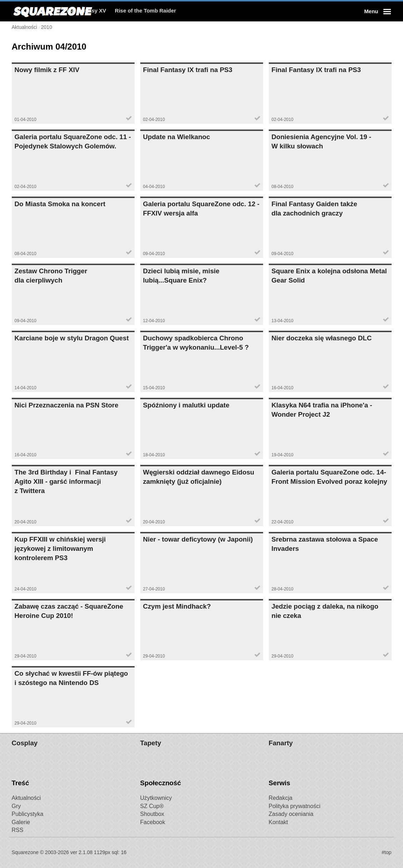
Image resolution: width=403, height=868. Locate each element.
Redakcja (281, 798)
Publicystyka (28, 814)
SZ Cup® (152, 806)
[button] (377, 11)
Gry (16, 806)
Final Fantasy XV (128, 11)
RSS (18, 830)
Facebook (153, 822)
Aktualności (26, 798)
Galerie (21, 822)
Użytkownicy (156, 798)
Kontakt (278, 822)
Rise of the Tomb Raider (189, 11)
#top (386, 852)
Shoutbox (152, 814)
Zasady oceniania (291, 814)
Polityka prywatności (295, 806)
